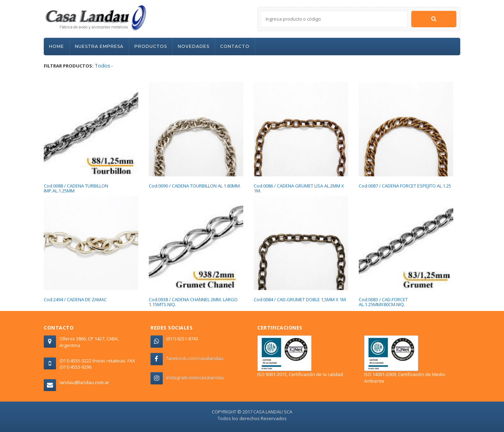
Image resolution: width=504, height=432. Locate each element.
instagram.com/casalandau (195, 377)
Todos (102, 65)
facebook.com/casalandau (195, 358)
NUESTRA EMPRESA (99, 46)
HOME (57, 46)
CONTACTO (235, 46)
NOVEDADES (194, 46)
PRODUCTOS (151, 46)
